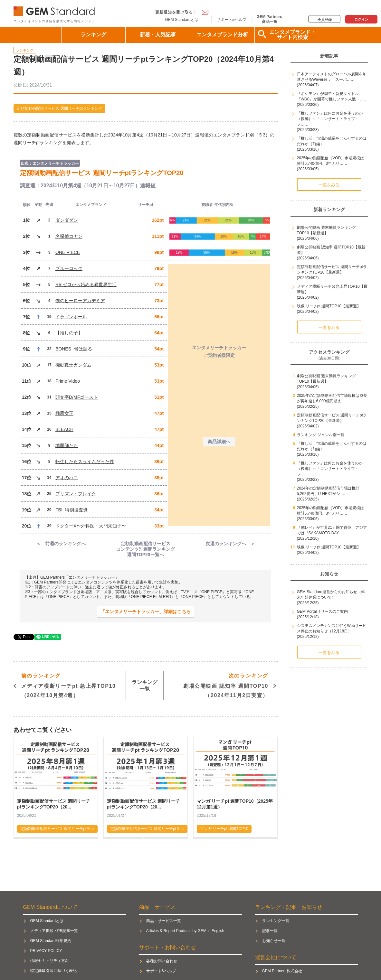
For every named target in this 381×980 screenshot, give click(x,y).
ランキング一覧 (145, 686)
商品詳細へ (219, 442)
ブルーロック (69, 268)
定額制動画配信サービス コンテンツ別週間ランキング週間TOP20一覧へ (146, 549)
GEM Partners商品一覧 (269, 19)
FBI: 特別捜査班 (71, 510)
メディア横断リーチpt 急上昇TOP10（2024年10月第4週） (69, 685)
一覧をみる (329, 185)
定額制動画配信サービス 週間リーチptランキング (59, 108)
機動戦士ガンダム (73, 365)
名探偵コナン (69, 236)
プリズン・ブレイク (76, 494)
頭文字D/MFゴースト (77, 397)
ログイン (361, 19)
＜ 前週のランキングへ (61, 544)
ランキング (93, 35)
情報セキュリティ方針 (50, 961)
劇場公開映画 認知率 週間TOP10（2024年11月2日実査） (226, 685)
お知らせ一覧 (274, 941)
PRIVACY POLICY (46, 951)
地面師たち (67, 445)
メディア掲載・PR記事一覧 (54, 931)
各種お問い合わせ (162, 961)
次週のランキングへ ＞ (230, 544)
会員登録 (325, 20)
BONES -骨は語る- (74, 349)
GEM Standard (55, 10)
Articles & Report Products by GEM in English (185, 931)
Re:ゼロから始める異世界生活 (86, 285)
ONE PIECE (68, 252)
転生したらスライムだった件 (85, 462)
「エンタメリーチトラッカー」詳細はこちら (146, 611)
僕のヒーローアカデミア (80, 301)
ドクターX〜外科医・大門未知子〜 (91, 526)
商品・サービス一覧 (164, 921)
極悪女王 (64, 413)
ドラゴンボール (71, 317)
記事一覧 (270, 931)
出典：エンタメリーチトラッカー (50, 163)
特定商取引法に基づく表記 (53, 971)
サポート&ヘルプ (232, 20)
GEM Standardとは (181, 20)
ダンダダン (67, 220)
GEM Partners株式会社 (282, 971)
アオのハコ (67, 478)
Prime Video (68, 381)
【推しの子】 (69, 333)
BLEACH (64, 429)
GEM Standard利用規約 (51, 941)
